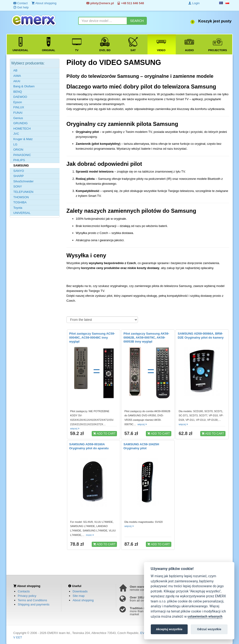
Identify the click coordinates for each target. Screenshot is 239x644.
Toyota (18, 208)
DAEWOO (20, 97)
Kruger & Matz (23, 139)
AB (15, 70)
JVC (16, 134)
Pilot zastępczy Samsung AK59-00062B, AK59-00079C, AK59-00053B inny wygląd (146, 338)
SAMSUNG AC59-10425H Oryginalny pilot (141, 446)
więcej (75, 428)
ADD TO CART (104, 433)
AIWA (17, 76)
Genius (18, 118)
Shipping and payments (34, 604)
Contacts (24, 591)
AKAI (17, 81)
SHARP (19, 176)
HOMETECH (22, 129)
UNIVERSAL (22, 213)
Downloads (80, 591)
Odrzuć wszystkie (209, 629)
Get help (21, 7)
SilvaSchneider (23, 181)
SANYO (19, 171)
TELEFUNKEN (23, 192)
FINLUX (19, 107)
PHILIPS (19, 160)
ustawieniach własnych (205, 617)
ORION (18, 150)
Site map (79, 596)
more (90, 535)
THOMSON (21, 197)
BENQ (18, 92)
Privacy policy (27, 596)
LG (15, 144)
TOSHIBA (20, 202)
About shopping (83, 600)
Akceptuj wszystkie (169, 629)
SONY (18, 186)
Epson (18, 102)
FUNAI (18, 113)
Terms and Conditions (32, 600)
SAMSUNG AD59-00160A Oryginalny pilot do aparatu (89, 446)
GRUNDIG (20, 123)
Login (194, 3)
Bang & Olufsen (24, 86)
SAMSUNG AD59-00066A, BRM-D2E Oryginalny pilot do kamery (201, 336)
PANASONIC (22, 155)
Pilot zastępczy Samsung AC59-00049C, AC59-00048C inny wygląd (92, 338)
